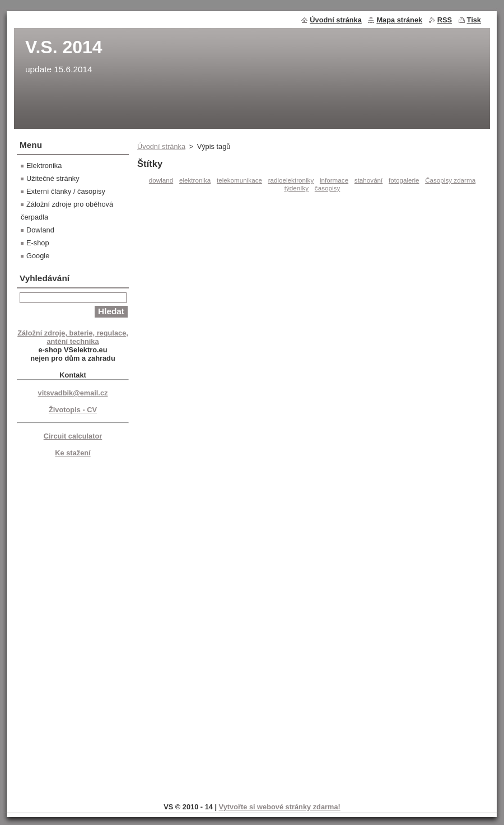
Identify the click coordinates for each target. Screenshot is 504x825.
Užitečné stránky (53, 178)
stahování (369, 180)
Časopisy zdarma (450, 180)
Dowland (40, 230)
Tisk (474, 20)
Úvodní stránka (161, 146)
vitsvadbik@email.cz (73, 393)
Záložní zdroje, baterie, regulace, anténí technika (73, 337)
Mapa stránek (399, 20)
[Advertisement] (73, 628)
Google (38, 256)
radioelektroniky (291, 180)
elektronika (195, 180)
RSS (445, 20)
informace (334, 180)
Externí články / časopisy (66, 191)
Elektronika (44, 166)
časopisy (327, 188)
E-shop (38, 243)
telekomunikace (239, 180)
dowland (161, 180)
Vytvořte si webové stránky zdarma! (280, 807)
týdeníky (297, 188)
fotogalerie (404, 180)
